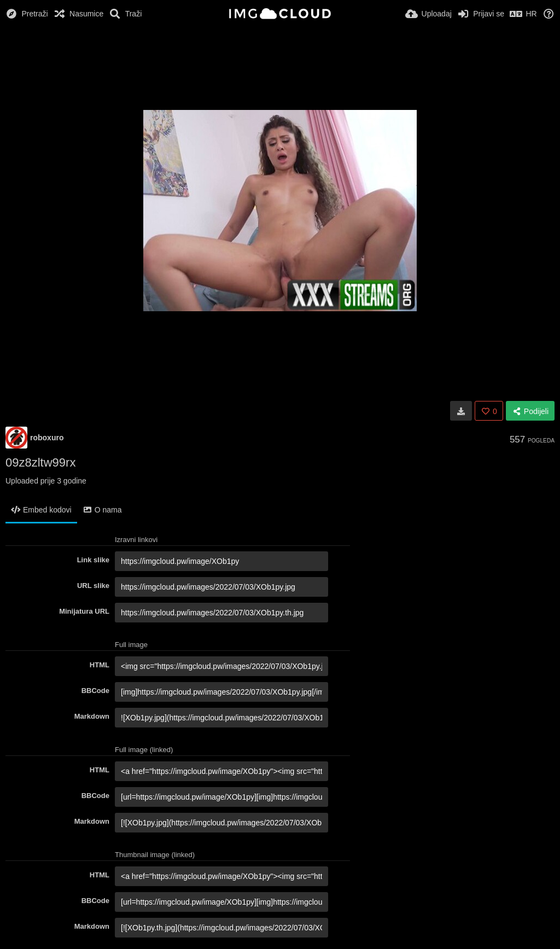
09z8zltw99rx (40, 462)
